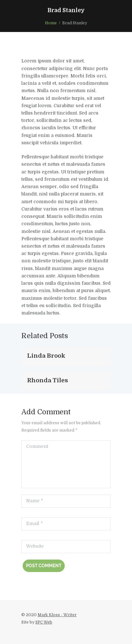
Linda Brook (46, 356)
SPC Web (44, 622)
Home (51, 23)
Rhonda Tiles (48, 380)
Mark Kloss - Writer (57, 615)
